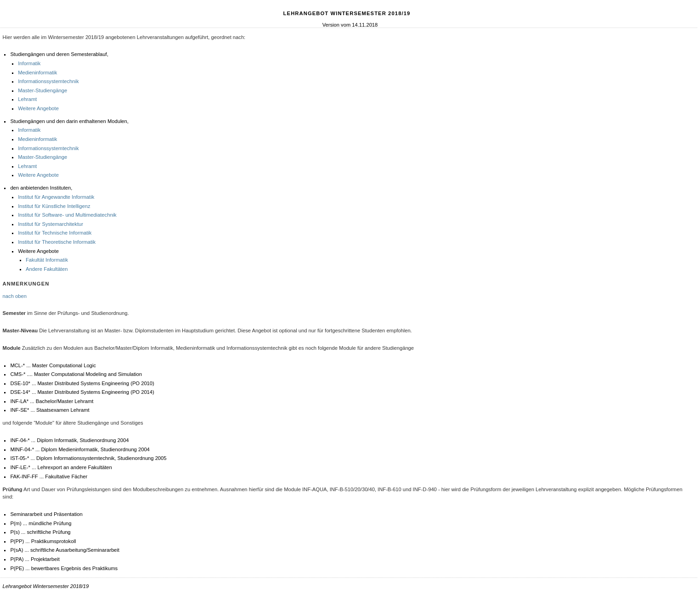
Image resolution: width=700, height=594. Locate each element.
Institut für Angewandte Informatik (56, 197)
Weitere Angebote (38, 108)
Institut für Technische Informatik (55, 233)
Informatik (29, 63)
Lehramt (27, 99)
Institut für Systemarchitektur (51, 224)
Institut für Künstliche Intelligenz (54, 206)
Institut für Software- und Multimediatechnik (67, 215)
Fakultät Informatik (47, 260)
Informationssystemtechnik (48, 81)
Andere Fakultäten (47, 269)
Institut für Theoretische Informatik (57, 242)
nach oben (15, 296)
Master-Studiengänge (42, 90)
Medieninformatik (37, 73)
